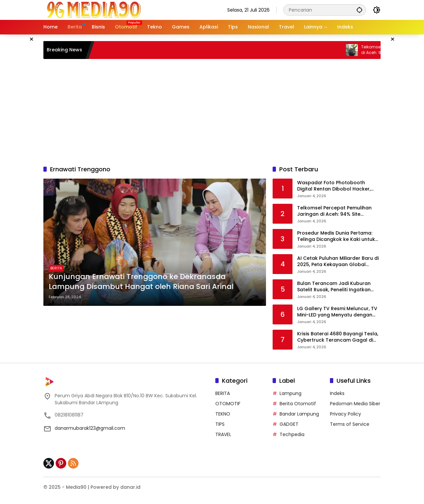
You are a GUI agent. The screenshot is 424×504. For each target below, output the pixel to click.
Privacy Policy (345, 414)
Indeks (337, 393)
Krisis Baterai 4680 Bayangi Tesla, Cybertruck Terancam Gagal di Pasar (338, 337)
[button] (359, 10)
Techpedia (292, 434)
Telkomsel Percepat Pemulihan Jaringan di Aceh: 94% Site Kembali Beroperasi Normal (334, 211)
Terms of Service (350, 424)
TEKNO (223, 414)
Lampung (291, 393)
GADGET (289, 424)
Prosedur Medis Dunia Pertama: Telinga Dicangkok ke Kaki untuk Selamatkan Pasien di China (336, 236)
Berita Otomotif (298, 404)
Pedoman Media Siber (355, 404)
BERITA (56, 268)
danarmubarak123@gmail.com (90, 428)
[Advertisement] (212, 112)
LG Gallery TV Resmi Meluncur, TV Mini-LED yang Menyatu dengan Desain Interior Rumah (337, 312)
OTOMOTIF (228, 404)
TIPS (220, 424)
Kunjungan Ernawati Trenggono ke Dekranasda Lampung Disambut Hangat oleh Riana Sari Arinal (141, 282)
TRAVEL (223, 434)
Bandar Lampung (299, 414)
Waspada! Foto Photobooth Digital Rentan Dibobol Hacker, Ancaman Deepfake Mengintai (334, 186)
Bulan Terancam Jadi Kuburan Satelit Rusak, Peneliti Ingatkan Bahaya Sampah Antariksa (334, 287)
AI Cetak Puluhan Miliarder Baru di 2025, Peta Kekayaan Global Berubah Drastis (338, 262)
